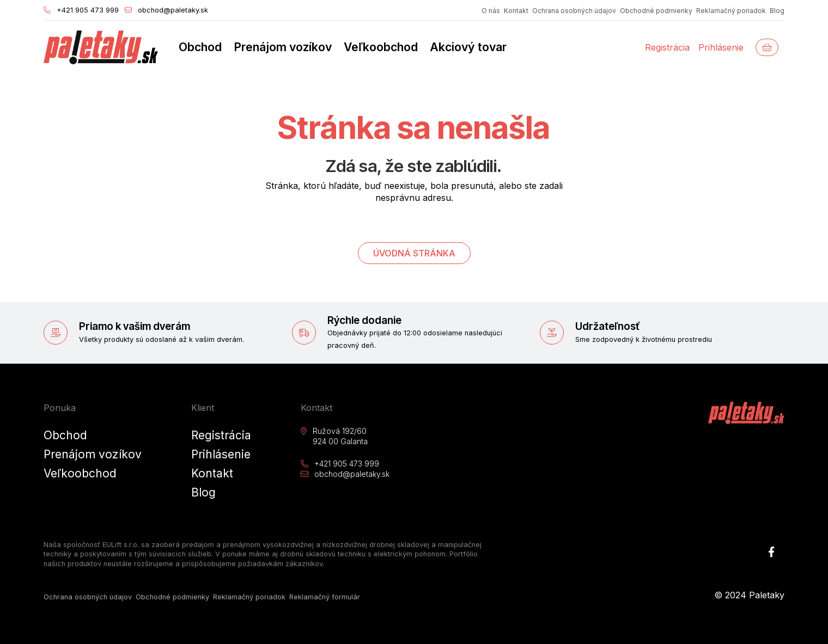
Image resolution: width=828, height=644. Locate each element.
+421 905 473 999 (81, 11)
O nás (491, 11)
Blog (777, 11)
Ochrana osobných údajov (574, 11)
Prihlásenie (721, 47)
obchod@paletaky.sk (166, 11)
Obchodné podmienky (656, 11)
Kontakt (516, 11)
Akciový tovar (468, 47)
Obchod (200, 47)
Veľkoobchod (381, 47)
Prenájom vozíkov (283, 47)
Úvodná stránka (414, 253)
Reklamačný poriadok (731, 11)
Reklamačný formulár (325, 597)
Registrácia (667, 47)
